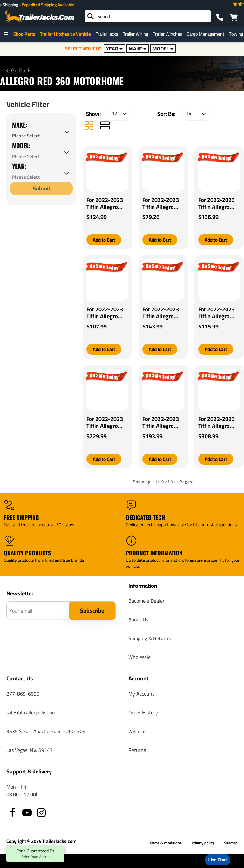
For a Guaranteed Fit (35, 854)
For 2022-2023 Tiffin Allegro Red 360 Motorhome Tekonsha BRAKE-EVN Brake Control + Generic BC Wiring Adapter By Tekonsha (217, 203)
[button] (105, 240)
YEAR (115, 49)
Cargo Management (207, 34)
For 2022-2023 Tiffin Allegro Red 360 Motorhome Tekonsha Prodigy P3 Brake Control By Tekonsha (219, 423)
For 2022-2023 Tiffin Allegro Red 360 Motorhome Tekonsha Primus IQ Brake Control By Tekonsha (218, 313)
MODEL (163, 49)
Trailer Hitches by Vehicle (67, 34)
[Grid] (89, 126)
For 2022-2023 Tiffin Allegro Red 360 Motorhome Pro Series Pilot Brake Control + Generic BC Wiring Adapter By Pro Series (106, 203)
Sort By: (166, 114)
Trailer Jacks (108, 34)
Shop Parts (26, 34)
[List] (105, 126)
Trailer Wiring (137, 34)
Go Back (21, 70)
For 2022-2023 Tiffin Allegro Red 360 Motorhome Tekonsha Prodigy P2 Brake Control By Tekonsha (163, 423)
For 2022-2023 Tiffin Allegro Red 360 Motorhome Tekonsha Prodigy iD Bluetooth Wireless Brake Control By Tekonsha (105, 423)
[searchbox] (148, 16)
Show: (93, 114)
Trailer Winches (169, 34)
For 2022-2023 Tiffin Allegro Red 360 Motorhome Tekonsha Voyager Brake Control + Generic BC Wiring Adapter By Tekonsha (163, 313)
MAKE (138, 49)
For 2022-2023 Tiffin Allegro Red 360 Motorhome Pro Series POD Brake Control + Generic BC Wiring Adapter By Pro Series (162, 203)
